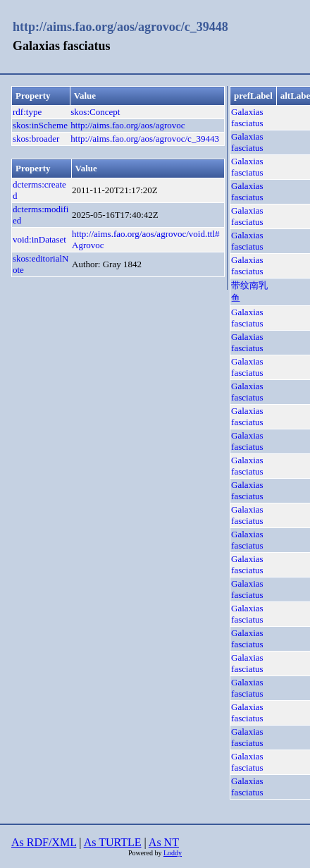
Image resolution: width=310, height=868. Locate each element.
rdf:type (27, 112)
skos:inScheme (40, 125)
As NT (164, 842)
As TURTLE (113, 842)
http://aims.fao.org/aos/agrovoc (128, 125)
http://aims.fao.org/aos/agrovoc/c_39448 (120, 27)
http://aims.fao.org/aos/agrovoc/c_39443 (145, 139)
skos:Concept (95, 112)
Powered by (146, 853)
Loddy (173, 853)
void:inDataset (39, 239)
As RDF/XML (44, 842)
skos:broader (36, 139)
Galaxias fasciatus (247, 117)
